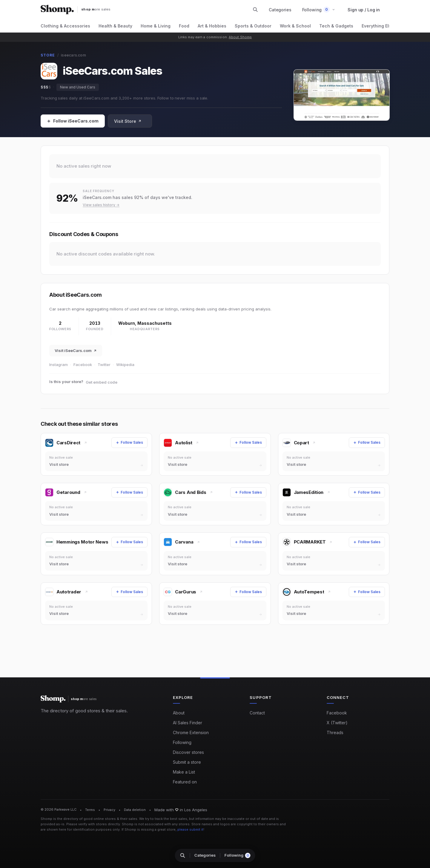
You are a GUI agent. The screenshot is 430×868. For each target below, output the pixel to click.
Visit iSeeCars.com (76, 350)
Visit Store (128, 121)
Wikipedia (125, 365)
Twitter (104, 365)
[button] (319, 10)
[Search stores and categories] (255, 10)
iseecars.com (73, 55)
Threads (335, 732)
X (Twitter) (337, 723)
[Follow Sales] (73, 121)
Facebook (83, 365)
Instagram (59, 365)
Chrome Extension (191, 732)
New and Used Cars (78, 87)
